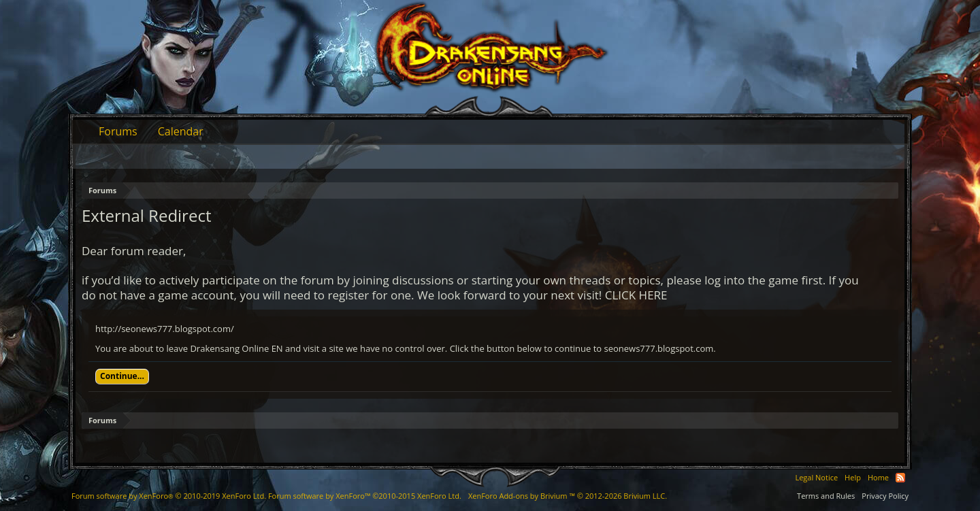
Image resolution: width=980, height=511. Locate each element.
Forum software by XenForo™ (365, 496)
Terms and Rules (826, 496)
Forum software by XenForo (169, 496)
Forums (118, 131)
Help (853, 477)
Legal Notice (816, 477)
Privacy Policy (885, 496)
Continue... (122, 376)
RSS (900, 478)
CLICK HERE (636, 295)
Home (878, 477)
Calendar (181, 131)
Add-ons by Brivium (568, 496)
